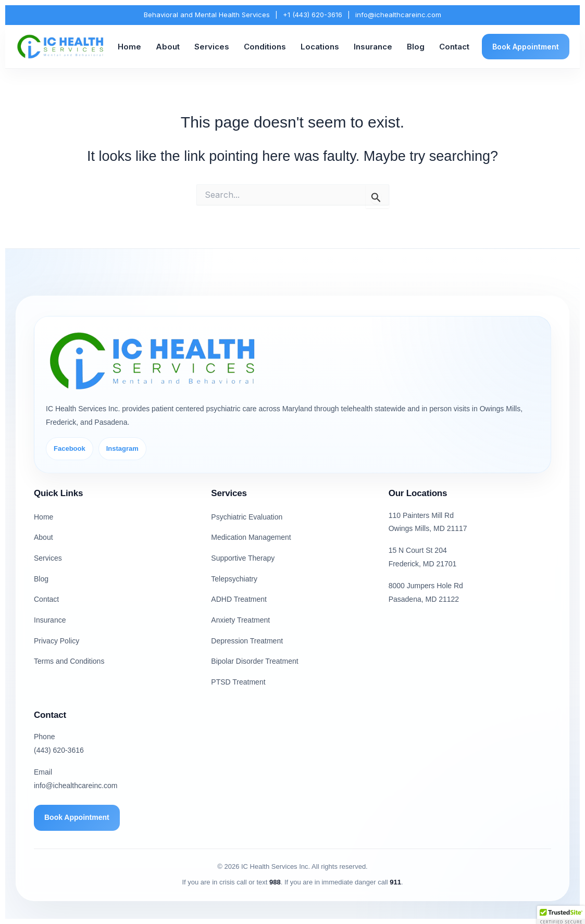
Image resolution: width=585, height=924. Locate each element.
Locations (320, 47)
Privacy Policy (57, 641)
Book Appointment (526, 47)
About (168, 47)
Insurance (373, 47)
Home (129, 47)
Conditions (265, 47)
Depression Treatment (247, 641)
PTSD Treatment (238, 682)
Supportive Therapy (243, 558)
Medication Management (251, 537)
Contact (454, 47)
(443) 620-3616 (59, 750)
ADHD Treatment (239, 599)
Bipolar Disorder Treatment (254, 661)
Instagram (122, 448)
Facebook (70, 448)
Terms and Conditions (69, 661)
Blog (416, 47)
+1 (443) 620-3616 (313, 15)
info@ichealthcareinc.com (398, 15)
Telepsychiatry (234, 579)
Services (212, 47)
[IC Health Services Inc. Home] (60, 47)
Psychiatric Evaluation (247, 517)
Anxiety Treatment (240, 620)
